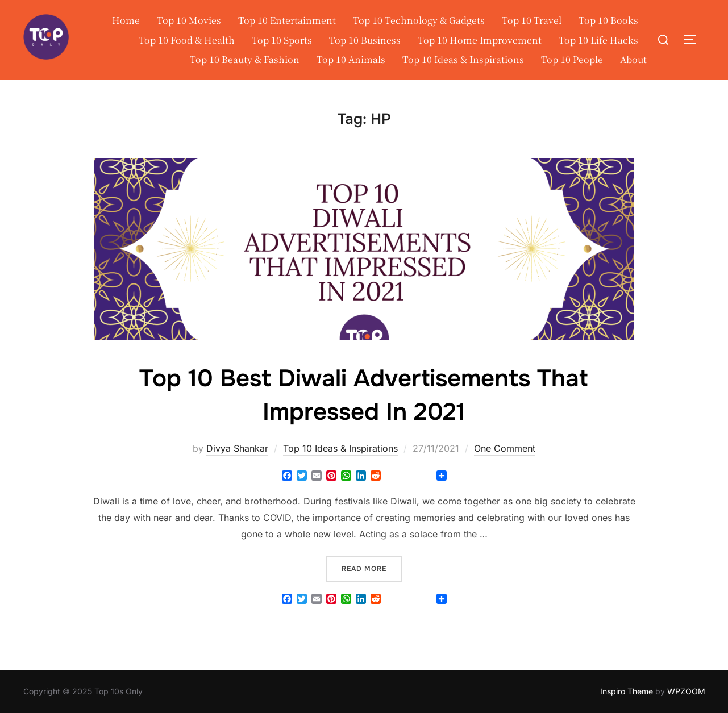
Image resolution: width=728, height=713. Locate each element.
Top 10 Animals (351, 59)
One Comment (505, 448)
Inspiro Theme (627, 691)
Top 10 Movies (189, 20)
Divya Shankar (237, 448)
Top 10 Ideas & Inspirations (463, 59)
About (633, 59)
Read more (372, 568)
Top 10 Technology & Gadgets (419, 20)
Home (126, 20)
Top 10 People (572, 59)
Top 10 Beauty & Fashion (245, 59)
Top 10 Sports (282, 40)
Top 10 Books (608, 20)
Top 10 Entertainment (287, 20)
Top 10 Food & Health (187, 40)
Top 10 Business (365, 40)
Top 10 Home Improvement (480, 40)
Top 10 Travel (532, 20)
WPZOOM (686, 691)
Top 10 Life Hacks (598, 40)
